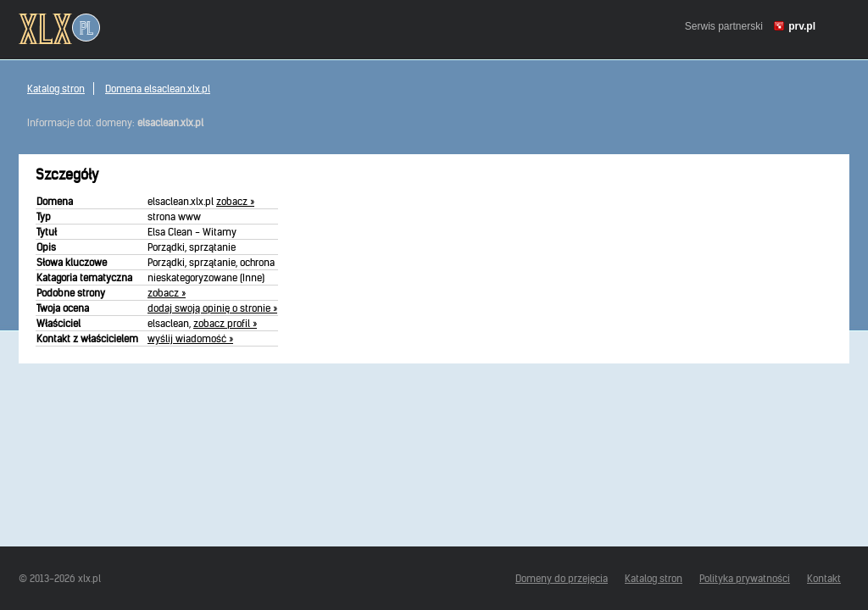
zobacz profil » (225, 323)
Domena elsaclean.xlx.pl (158, 89)
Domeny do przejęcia (562, 578)
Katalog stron (56, 89)
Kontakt (824, 578)
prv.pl (802, 26)
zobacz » (235, 201)
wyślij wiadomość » (190, 338)
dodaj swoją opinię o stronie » (212, 308)
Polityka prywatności (745, 578)
